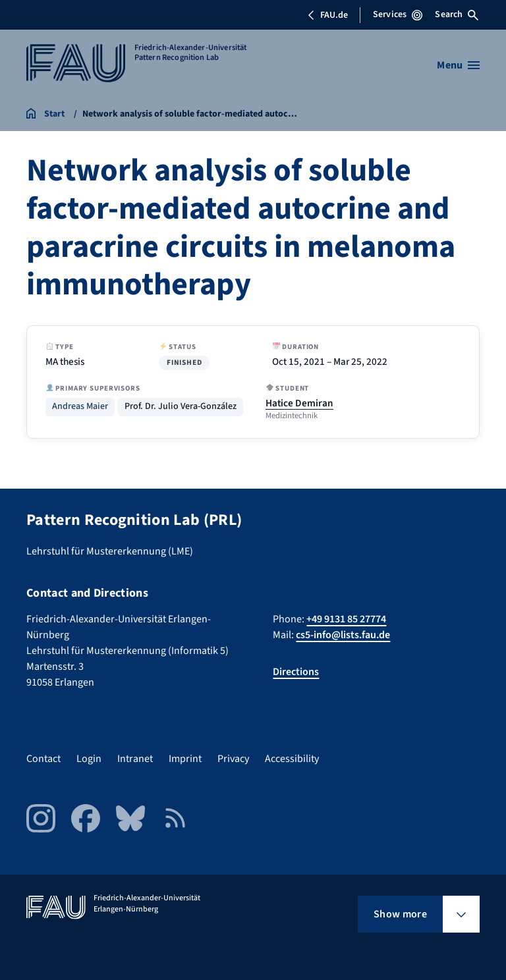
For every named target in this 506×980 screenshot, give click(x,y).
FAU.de (327, 15)
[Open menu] (458, 65)
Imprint (185, 759)
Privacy (233, 759)
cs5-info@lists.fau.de (343, 635)
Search (457, 14)
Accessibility (292, 759)
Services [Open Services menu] (398, 14)
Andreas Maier (80, 407)
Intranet (135, 759)
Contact (43, 759)
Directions (296, 672)
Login (89, 759)
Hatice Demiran (299, 403)
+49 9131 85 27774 (346, 619)
